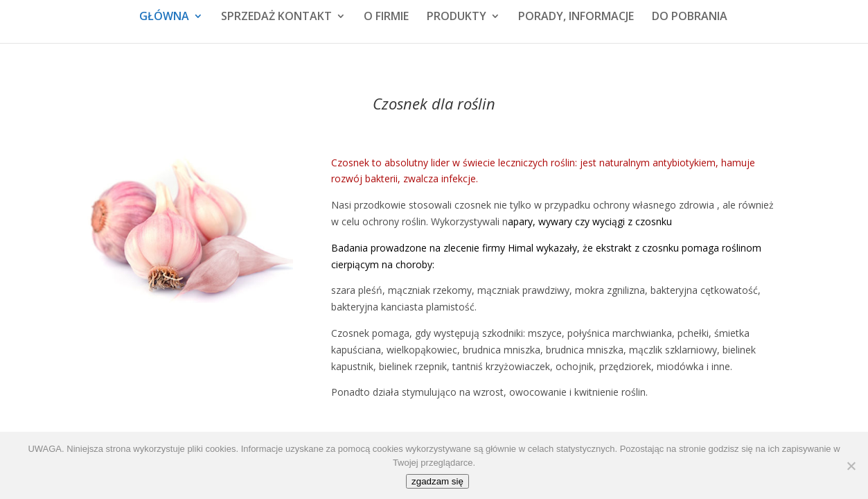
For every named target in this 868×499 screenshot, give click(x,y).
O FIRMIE (386, 17)
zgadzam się (437, 481)
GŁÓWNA (164, 17)
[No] (851, 466)
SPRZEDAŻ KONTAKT (276, 17)
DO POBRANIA (690, 17)
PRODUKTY (457, 17)
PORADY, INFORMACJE (576, 17)
